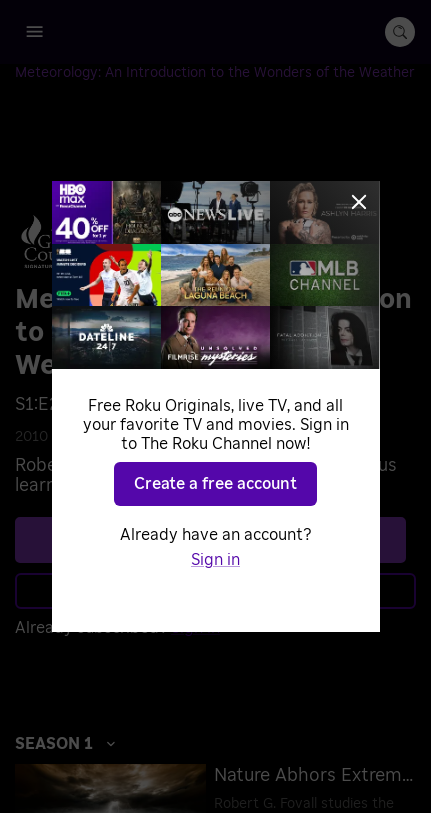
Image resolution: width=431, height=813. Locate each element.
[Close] (359, 202)
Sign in (215, 560)
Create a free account (215, 484)
